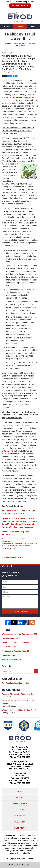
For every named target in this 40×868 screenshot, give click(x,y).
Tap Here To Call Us (20, 5)
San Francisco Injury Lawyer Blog (16, 683)
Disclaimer (20, 810)
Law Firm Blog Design (19, 865)
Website (20, 797)
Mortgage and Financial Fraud (15, 651)
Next (23, 557)
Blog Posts (20, 828)
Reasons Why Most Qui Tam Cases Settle (19, 694)
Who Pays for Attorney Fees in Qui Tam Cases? (18, 702)
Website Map (20, 822)
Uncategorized (9, 655)
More (33, 27)
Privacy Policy (20, 804)
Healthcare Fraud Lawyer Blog (20, 17)
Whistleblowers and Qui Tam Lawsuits (20, 634)
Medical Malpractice (11, 659)
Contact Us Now (20, 611)
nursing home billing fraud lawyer (20, 545)
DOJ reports (8, 451)
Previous (7, 557)
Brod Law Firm (27, 859)
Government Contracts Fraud (16, 643)
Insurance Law (9, 647)
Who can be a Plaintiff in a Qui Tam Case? (19, 710)
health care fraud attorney (15, 543)
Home (7, 27)
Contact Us (20, 816)
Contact (20, 27)
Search (36, 671)
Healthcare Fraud (14, 539)
